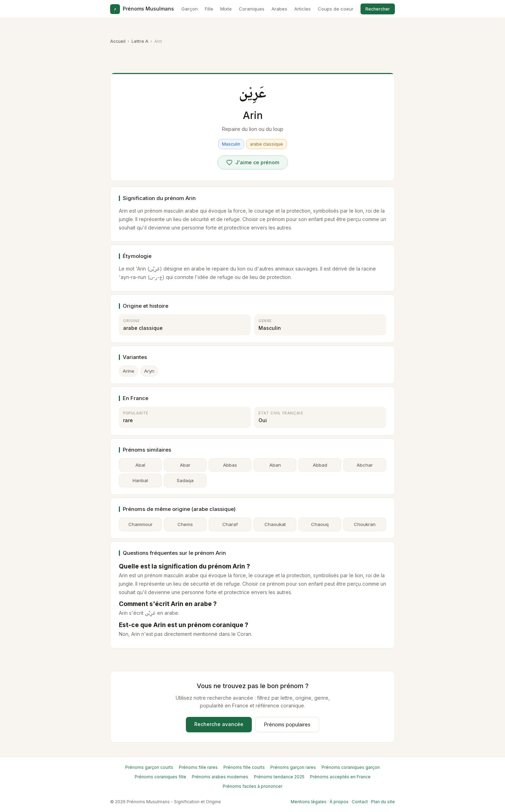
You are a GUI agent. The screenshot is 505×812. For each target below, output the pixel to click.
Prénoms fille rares (198, 767)
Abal (140, 465)
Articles (302, 9)
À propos (339, 802)
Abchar (365, 465)
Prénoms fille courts (244, 767)
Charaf (230, 524)
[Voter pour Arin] (253, 162)
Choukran (365, 524)
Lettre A (140, 41)
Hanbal (140, 480)
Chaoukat (275, 524)
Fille (209, 9)
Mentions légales (309, 802)
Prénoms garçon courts (149, 767)
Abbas (230, 465)
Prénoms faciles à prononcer (252, 786)
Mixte (226, 9)
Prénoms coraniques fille (160, 777)
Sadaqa (185, 480)
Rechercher (378, 9)
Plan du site (383, 802)
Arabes (279, 9)
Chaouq (320, 524)
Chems (185, 524)
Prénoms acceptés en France (340, 777)
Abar (185, 465)
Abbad (320, 465)
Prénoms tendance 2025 (279, 777)
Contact (360, 802)
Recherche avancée (219, 724)
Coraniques (252, 9)
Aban (275, 465)
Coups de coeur (336, 9)
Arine (129, 371)
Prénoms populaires (287, 724)
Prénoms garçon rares (293, 767)
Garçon (190, 9)
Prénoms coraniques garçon (351, 767)
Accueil (118, 41)
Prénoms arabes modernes (220, 777)
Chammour (140, 524)
